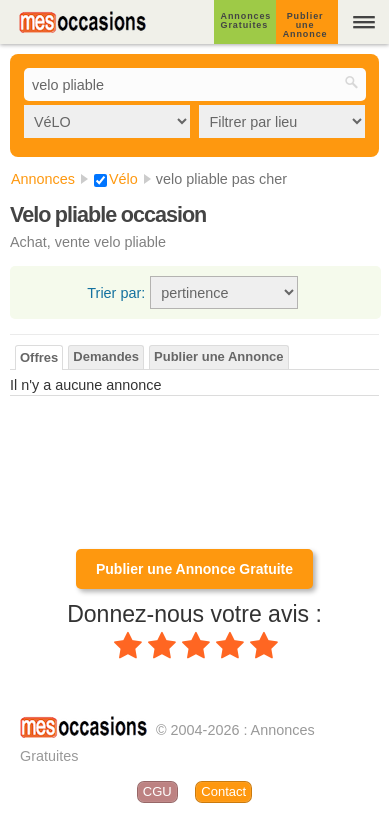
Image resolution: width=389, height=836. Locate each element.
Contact (223, 791)
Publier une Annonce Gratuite (194, 569)
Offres (39, 357)
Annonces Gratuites (246, 20)
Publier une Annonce (305, 25)
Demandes (106, 356)
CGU (157, 791)
